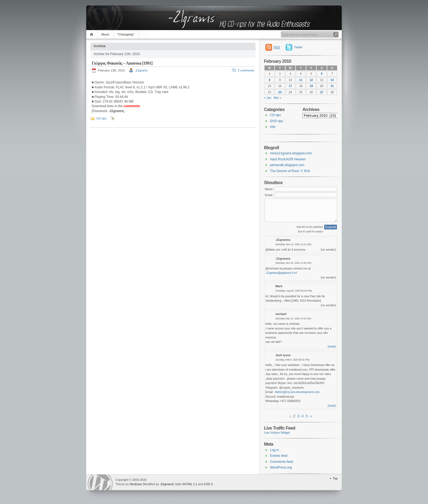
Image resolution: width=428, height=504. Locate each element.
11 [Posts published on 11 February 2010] (301, 80)
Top (335, 478)
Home (92, 34)
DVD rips (277, 121)
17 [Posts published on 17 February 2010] (290, 86)
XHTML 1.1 (190, 484)
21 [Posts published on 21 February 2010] (332, 86)
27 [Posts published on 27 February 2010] (322, 92)
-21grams (141, 70)
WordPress (100, 482)
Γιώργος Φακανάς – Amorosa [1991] (122, 63)
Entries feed (279, 456)
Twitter (298, 47)
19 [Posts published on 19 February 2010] (311, 86)
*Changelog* (126, 34)
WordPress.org (281, 467)
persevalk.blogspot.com (287, 165)
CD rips (101, 118)
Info (273, 127)
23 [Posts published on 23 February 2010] (280, 92)
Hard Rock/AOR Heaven (288, 159)
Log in (274, 450)
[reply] (332, 346)
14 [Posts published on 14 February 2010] (332, 80)
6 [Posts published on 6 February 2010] (322, 74)
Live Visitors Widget (277, 433)
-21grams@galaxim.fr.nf (281, 273)
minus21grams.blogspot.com (291, 153)
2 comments (246, 70)
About (105, 34)
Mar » (278, 98)
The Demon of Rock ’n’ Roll (290, 171)
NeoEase (136, 484)
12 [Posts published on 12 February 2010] (311, 80)
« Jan (268, 98)
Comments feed (282, 462)
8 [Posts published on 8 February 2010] (269, 80)
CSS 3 (208, 484)
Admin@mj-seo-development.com (297, 392)
